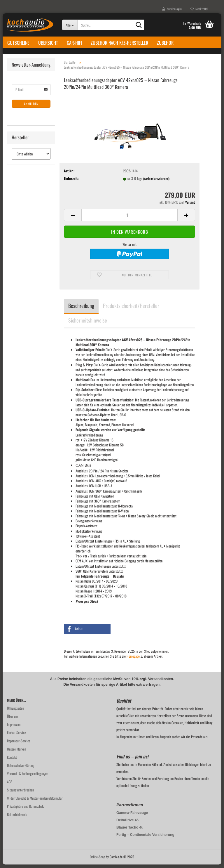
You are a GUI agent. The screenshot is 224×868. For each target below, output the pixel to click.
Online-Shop (97, 860)
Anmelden (31, 107)
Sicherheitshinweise (88, 323)
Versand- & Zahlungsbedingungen (28, 777)
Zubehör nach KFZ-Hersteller (119, 43)
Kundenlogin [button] (172, 9)
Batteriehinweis (17, 818)
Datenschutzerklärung (21, 769)
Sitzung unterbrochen (20, 793)
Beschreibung (81, 309)
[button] (73, 219)
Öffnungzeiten (15, 712)
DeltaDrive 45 (127, 824)
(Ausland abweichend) (156, 182)
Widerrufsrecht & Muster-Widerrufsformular (35, 802)
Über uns (13, 720)
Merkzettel (199, 9)
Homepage (133, 659)
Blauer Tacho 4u (130, 831)
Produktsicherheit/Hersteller (131, 309)
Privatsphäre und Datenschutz (26, 810)
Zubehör (165, 43)
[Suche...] (70, 25)
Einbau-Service (16, 736)
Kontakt (12, 761)
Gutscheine (18, 43)
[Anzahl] (129, 219)
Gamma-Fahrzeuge (132, 816)
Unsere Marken (16, 752)
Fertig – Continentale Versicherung (145, 838)
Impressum (14, 728)
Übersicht (48, 43)
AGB (10, 785)
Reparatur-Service (19, 744)
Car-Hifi (74, 43)
